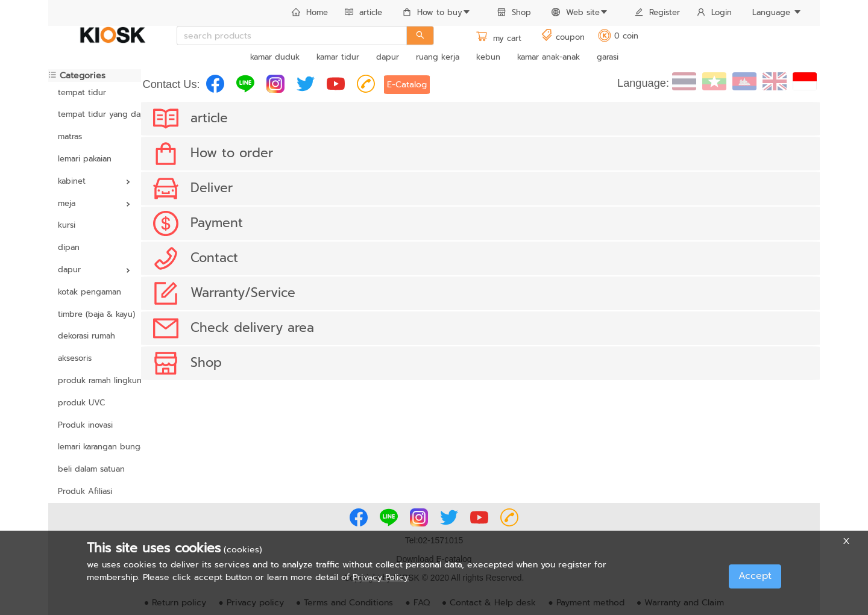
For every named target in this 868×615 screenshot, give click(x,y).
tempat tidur (82, 92)
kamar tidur (338, 57)
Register (657, 12)
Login (714, 12)
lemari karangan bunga (95, 447)
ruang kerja (438, 57)
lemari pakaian (85, 159)
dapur (388, 57)
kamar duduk (275, 57)
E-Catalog (407, 85)
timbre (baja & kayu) (95, 314)
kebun (488, 57)
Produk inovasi (85, 425)
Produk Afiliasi (85, 491)
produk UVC (81, 403)
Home (310, 12)
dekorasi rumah (86, 336)
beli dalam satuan (91, 469)
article (363, 12)
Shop (514, 12)
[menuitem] (310, 13)
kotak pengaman (90, 292)
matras (70, 136)
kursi (67, 225)
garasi (608, 57)
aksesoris (75, 358)
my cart (498, 38)
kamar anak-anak (549, 57)
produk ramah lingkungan (95, 380)
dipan (69, 247)
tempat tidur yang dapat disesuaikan (95, 114)
